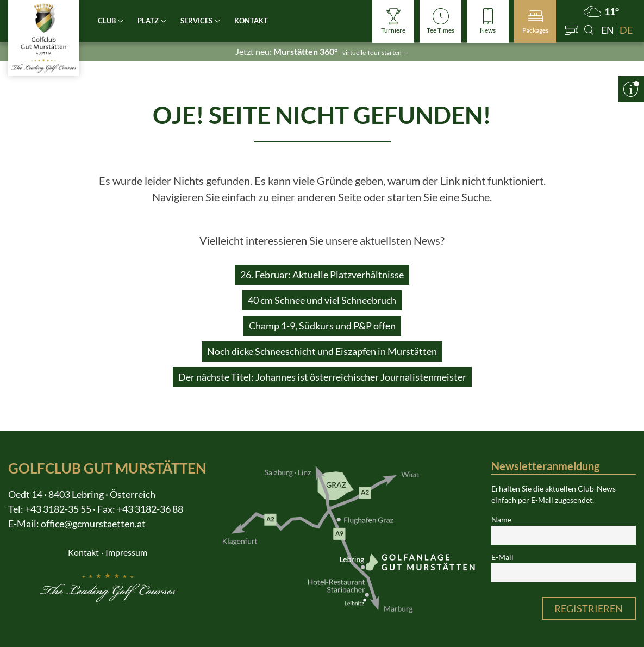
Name (501, 520)
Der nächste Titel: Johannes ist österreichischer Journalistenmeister (322, 377)
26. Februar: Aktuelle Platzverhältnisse (322, 275)
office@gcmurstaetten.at (93, 524)
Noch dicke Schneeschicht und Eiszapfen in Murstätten (322, 351)
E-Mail (502, 557)
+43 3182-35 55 (58, 509)
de (626, 30)
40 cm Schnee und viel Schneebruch (322, 300)
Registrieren (589, 608)
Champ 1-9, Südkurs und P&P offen (322, 326)
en (608, 30)
